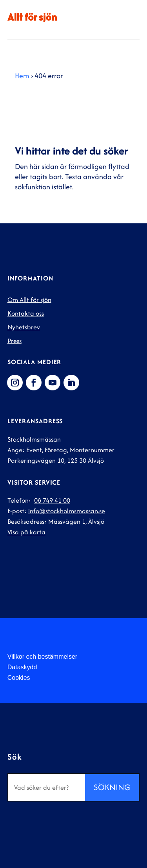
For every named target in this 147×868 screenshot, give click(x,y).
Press (15, 341)
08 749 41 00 (52, 500)
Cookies (19, 678)
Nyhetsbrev (24, 327)
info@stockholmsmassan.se (67, 511)
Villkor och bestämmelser (42, 657)
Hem (22, 76)
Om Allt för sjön (29, 300)
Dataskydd (22, 667)
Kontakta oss (26, 313)
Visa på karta (26, 532)
